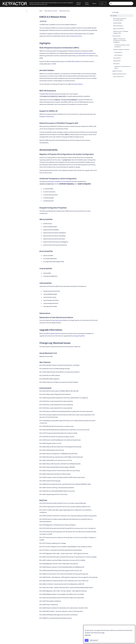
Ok (87, 640)
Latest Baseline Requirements (83, 53)
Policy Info (88, 635)
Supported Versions (76, 36)
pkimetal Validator (77, 84)
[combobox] (121, 3)
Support (94, 3)
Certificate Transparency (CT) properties (59, 181)
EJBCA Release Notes (65, 11)
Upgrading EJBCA (80, 336)
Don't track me (94, 640)
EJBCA (41, 11)
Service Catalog (87, 3)
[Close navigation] (27, 11)
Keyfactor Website (79, 3)
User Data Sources (58, 320)
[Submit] (111, 3)
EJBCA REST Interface (48, 94)
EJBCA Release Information (51, 11)
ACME (54, 64)
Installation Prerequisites (47, 116)
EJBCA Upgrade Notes (52, 333)
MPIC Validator (76, 61)
